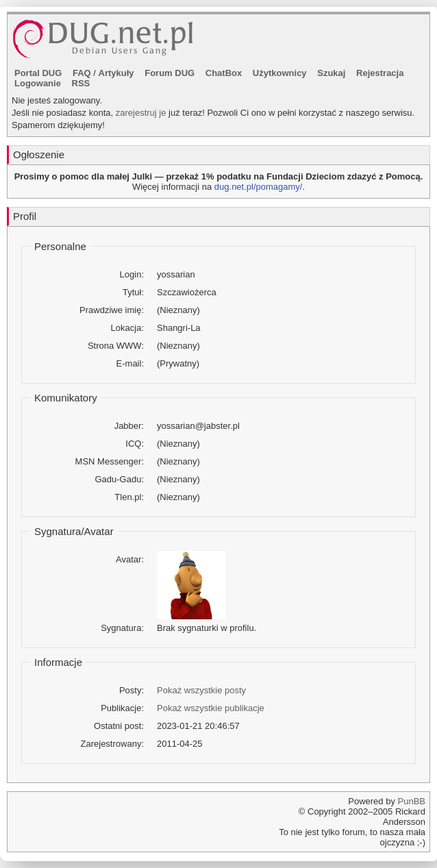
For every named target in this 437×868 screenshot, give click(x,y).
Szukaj (331, 73)
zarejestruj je (141, 113)
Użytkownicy (280, 73)
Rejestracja (380, 73)
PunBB (412, 801)
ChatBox (224, 73)
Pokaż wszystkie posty (201, 690)
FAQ (82, 73)
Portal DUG (38, 73)
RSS (81, 83)
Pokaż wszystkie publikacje (211, 708)
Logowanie (38, 83)
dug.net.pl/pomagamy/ (259, 187)
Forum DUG (170, 73)
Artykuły (116, 73)
